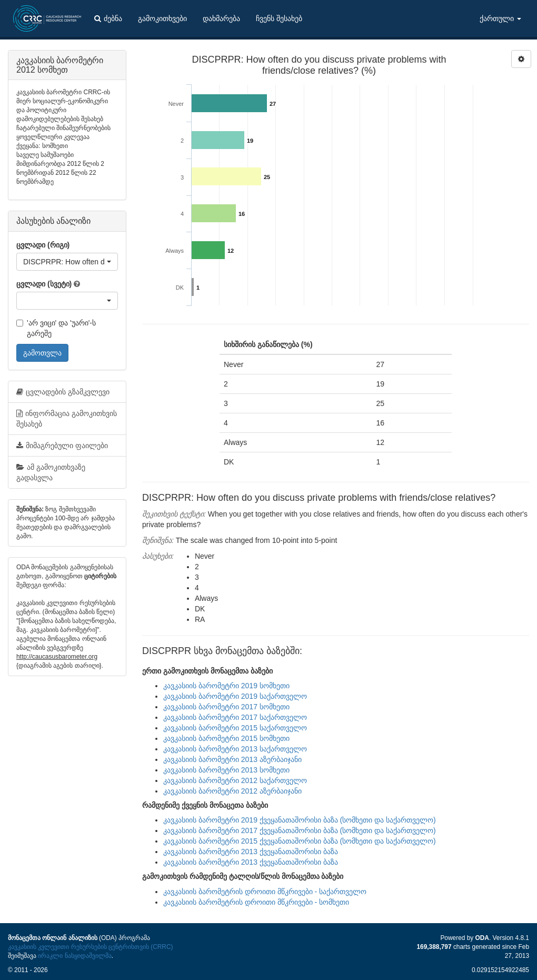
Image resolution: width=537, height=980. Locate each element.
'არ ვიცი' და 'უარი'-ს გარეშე (56, 328)
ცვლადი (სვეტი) (44, 284)
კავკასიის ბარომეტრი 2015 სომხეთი (226, 738)
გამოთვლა (42, 353)
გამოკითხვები (162, 18)
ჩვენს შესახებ (279, 18)
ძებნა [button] (108, 18)
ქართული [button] (500, 18)
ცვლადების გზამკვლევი (63, 392)
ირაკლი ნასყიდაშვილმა (74, 956)
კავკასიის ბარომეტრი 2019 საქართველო (235, 696)
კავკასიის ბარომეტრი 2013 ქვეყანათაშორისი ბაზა (251, 852)
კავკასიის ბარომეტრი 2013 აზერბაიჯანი (232, 759)
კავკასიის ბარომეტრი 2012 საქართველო (235, 780)
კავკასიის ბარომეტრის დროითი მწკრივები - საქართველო (265, 892)
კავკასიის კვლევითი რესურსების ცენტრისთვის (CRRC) (90, 947)
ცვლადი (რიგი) (43, 245)
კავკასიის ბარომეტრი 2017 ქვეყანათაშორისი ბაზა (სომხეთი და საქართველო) (300, 830)
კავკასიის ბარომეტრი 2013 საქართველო (235, 749)
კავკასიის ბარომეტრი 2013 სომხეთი (226, 770)
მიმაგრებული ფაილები (62, 446)
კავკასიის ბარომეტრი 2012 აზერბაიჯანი (232, 791)
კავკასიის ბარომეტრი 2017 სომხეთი (226, 707)
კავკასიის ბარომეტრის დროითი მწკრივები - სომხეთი (256, 902)
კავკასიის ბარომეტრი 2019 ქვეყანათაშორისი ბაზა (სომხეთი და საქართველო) (300, 820)
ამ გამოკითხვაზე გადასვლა (51, 472)
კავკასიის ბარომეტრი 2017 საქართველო (235, 717)
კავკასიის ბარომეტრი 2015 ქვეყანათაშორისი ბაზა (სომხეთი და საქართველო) (300, 841)
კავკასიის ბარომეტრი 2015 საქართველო (235, 728)
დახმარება (221, 18)
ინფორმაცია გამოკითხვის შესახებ (67, 419)
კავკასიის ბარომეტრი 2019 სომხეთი (226, 686)
